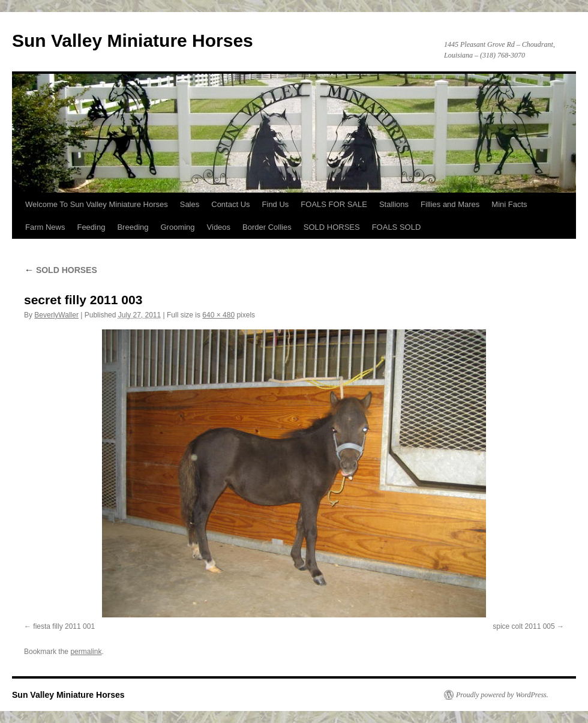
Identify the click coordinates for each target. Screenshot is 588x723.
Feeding (91, 227)
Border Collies (267, 227)
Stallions (394, 204)
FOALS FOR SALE (334, 204)
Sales (190, 204)
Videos (219, 227)
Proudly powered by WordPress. (502, 695)
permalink (86, 652)
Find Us (276, 204)
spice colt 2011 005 (523, 626)
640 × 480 (218, 315)
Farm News (45, 227)
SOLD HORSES (332, 227)
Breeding (133, 227)
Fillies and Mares (450, 204)
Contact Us (230, 204)
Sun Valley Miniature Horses (133, 40)
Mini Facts (509, 204)
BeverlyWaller (56, 315)
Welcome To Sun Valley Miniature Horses (97, 204)
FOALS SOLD (397, 227)
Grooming (177, 227)
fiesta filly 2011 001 (64, 626)
